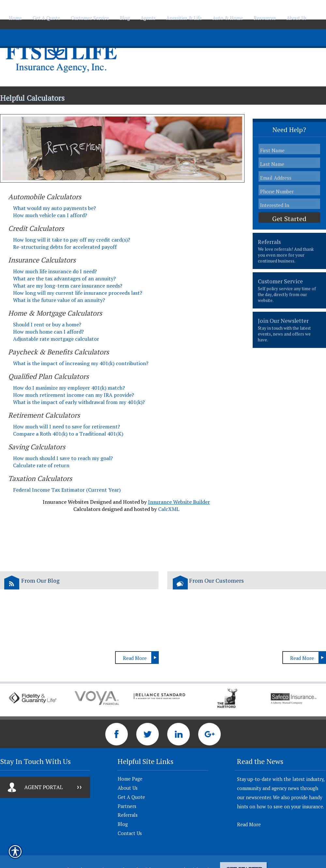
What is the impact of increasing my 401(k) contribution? (81, 363)
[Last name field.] (289, 164)
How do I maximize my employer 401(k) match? (69, 388)
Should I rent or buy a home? (47, 324)
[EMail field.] (289, 178)
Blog (123, 824)
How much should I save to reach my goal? (63, 458)
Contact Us (130, 833)
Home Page (130, 779)
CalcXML (169, 509)
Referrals (128, 815)
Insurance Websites (66, 502)
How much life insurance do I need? (55, 271)
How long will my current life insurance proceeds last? (78, 293)
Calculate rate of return (41, 465)
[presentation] (289, 251)
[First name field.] (289, 150)
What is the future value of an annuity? (59, 300)
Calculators (87, 509)
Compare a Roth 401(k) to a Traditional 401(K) (68, 434)
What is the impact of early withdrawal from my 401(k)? (79, 402)
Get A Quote (131, 797)
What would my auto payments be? (54, 208)
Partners (127, 806)
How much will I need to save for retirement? (67, 427)
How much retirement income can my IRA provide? (74, 395)
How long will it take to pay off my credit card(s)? (72, 240)
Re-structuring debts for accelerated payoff (65, 247)
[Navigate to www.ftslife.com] (315, 15)
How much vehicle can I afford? (50, 215)
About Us (128, 788)
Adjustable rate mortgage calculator (56, 339)
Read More (135, 658)
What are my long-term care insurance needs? (68, 286)
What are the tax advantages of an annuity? (64, 278)
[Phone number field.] (289, 191)
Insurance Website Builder (179, 502)
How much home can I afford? (48, 332)
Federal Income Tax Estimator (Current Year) (67, 490)
